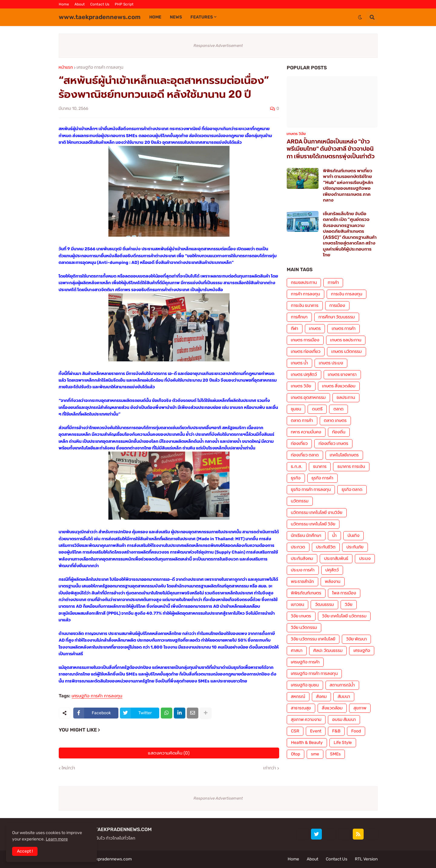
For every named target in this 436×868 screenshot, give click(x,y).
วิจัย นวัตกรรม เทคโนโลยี (313, 639)
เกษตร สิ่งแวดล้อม (339, 386)
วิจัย (349, 605)
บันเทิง (353, 536)
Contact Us (100, 4)
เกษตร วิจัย (301, 386)
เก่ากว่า (270, 768)
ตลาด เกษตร (335, 421)
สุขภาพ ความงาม (306, 720)
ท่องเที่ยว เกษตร (333, 444)
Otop (296, 754)
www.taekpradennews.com (100, 17)
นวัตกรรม (300, 501)
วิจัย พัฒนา (356, 639)
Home (64, 4)
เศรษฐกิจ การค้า (305, 662)
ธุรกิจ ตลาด (352, 490)
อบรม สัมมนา (344, 720)
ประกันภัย (355, 547)
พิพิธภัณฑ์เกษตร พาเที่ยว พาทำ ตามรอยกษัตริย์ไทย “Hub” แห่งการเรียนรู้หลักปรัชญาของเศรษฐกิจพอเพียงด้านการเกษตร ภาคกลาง (348, 186)
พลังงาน (333, 582)
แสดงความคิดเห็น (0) (169, 753)
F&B (336, 731)
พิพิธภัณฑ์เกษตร (306, 593)
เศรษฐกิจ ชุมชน (305, 685)
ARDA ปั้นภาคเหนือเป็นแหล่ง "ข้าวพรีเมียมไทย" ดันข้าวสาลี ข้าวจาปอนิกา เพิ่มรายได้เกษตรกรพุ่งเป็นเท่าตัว (331, 149)
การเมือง (337, 306)
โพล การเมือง (344, 593)
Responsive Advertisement (218, 46)
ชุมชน (296, 409)
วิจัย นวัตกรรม (304, 628)
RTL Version (366, 859)
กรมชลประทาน (304, 283)
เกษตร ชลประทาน (346, 340)
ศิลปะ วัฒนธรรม (328, 651)
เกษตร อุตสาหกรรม (308, 398)
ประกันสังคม (302, 559)
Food (356, 731)
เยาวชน (298, 605)
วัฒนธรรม (324, 605)
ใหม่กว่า (68, 768)
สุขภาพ (360, 708)
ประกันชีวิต (326, 547)
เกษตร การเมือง (305, 340)
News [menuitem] (176, 17)
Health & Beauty (307, 743)
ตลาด (338, 409)
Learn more (57, 839)
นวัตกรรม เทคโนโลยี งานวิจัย (317, 513)
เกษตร (315, 329)
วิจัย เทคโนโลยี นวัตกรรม (344, 616)
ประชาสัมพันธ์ (336, 559)
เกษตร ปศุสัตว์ (304, 375)
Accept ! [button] (25, 851)
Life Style (343, 743)
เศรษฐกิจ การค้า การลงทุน (100, 67)
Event (316, 731)
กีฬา (295, 329)
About (80, 4)
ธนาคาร (320, 467)
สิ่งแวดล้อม (332, 708)
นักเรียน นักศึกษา (306, 536)
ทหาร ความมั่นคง (306, 432)
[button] (360, 17)
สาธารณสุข (301, 708)
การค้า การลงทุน (306, 294)
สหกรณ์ (298, 697)
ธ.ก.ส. (297, 467)
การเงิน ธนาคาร (305, 306)
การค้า (333, 283)
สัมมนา (344, 697)
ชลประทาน (346, 398)
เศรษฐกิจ (362, 651)
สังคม (321, 697)
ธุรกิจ (296, 478)
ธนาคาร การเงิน (351, 467)
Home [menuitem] (155, 17)
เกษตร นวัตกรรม (346, 352)
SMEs (335, 754)
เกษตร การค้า (344, 329)
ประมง (365, 559)
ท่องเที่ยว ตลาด (305, 455)
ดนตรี (317, 409)
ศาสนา (297, 651)
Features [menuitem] (202, 17)
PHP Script (124, 4)
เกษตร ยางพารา (342, 375)
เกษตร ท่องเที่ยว (306, 352)
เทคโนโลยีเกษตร (344, 455)
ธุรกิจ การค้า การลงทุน (311, 490)
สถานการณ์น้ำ (342, 685)
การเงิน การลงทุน (347, 294)
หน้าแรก (66, 67)
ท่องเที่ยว (299, 444)
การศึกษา (299, 317)
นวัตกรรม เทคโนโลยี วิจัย (313, 524)
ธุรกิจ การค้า (322, 478)
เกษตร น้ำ (300, 363)
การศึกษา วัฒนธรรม (337, 317)
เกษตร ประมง (331, 363)
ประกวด (298, 547)
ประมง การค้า (303, 570)
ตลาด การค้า (302, 421)
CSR (295, 731)
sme (315, 754)
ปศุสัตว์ (332, 570)
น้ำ (334, 536)
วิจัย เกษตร (301, 616)
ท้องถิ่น (339, 432)
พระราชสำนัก (302, 582)
